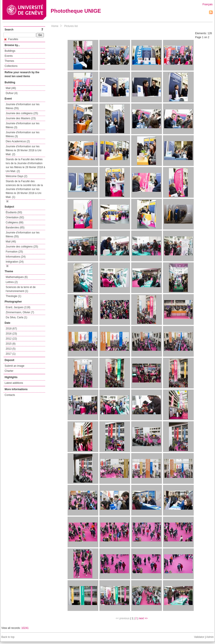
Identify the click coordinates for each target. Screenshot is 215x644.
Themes (9, 61)
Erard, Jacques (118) (18, 307)
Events (9, 56)
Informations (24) (16, 257)
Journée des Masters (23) (21, 118)
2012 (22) (11, 339)
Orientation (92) (15, 217)
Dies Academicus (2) (18, 141)
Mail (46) (11, 88)
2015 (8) (11, 344)
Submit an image (14, 366)
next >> (143, 618)
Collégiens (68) (15, 222)
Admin (210, 637)
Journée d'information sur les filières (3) (23, 125)
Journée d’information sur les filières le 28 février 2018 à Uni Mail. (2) (23, 150)
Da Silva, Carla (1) (16, 317)
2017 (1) (11, 354)
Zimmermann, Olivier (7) (20, 312)
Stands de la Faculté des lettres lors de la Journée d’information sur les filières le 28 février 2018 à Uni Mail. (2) (25, 165)
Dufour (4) (12, 93)
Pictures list (71, 26)
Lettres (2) (12, 282)
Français (208, 4)
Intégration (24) (15, 262)
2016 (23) (11, 334)
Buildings (10, 51)
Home (55, 26)
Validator (199, 637)
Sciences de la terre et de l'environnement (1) (21, 289)
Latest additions (14, 383)
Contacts (10, 395)
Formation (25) (14, 252)
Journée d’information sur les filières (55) (23, 106)
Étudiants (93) (14, 212)
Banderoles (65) (15, 228)
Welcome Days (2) (16, 176)
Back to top (8, 637)
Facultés (11, 39)
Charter (9, 371)
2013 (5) (11, 349)
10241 (25, 628)
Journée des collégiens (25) (22, 113)
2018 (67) (11, 329)
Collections (11, 66)
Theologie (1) (13, 296)
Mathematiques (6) (17, 277)
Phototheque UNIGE (76, 11)
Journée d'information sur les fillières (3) (23, 134)
